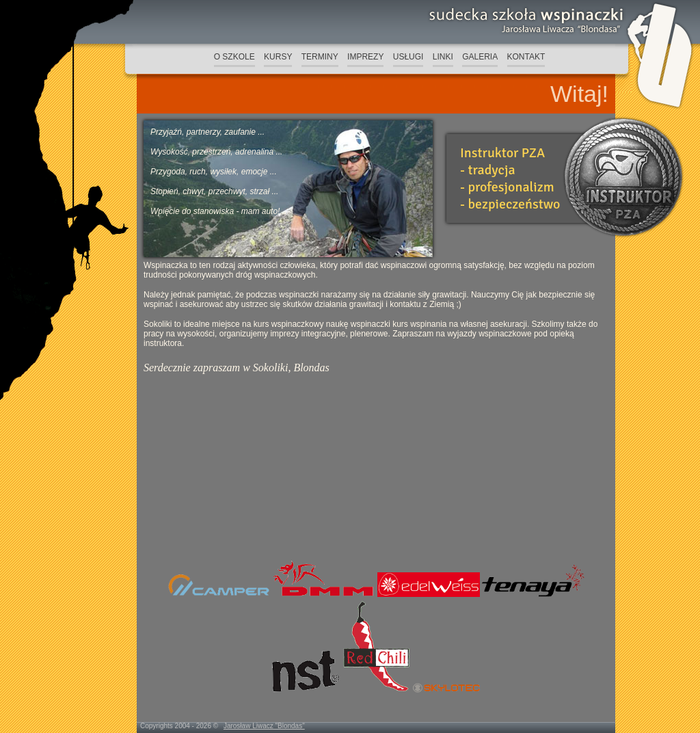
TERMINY (320, 57)
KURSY (278, 57)
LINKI (443, 57)
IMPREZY (365, 57)
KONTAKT (526, 57)
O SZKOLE (234, 57)
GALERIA (480, 57)
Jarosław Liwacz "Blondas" (264, 726)
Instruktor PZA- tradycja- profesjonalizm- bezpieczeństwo (510, 178)
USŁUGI (408, 57)
